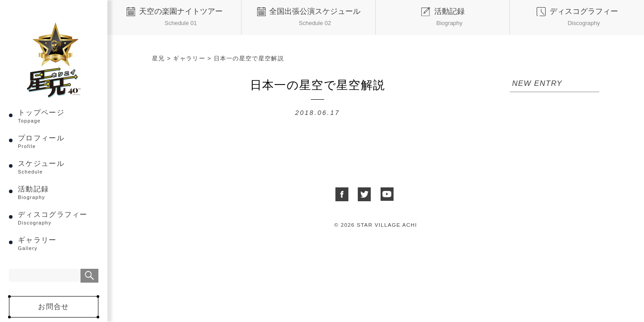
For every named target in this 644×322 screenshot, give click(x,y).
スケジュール (58, 167)
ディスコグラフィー (58, 218)
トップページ (58, 116)
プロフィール (58, 142)
